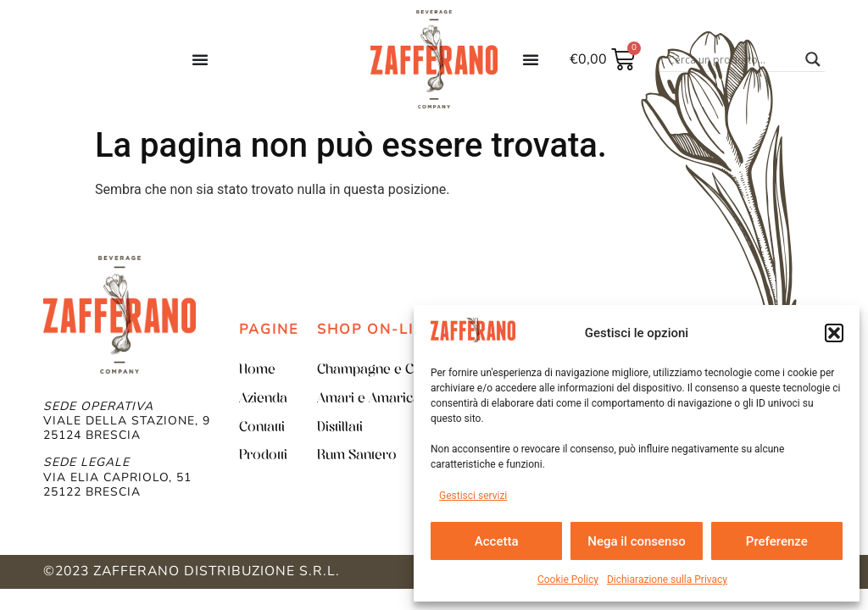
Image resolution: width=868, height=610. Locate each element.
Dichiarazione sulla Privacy (667, 579)
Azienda (263, 399)
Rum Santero (357, 456)
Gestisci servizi (473, 496)
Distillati (340, 428)
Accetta (497, 541)
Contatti (262, 428)
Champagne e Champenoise (403, 370)
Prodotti (263, 456)
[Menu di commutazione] (200, 59)
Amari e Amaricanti (376, 399)
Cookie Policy (568, 579)
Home (257, 370)
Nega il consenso (636, 541)
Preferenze (777, 541)
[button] (834, 333)
